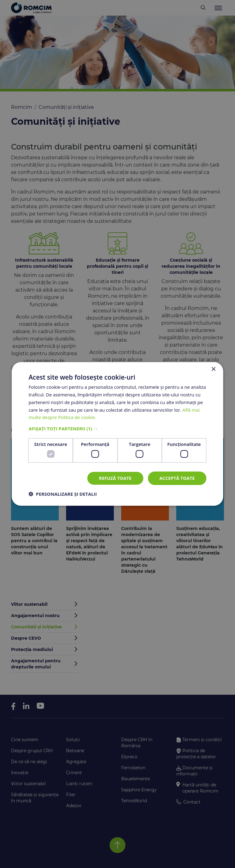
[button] (117, 428)
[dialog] (117, 434)
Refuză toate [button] (115, 478)
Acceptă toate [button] (177, 478)
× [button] (213, 369)
